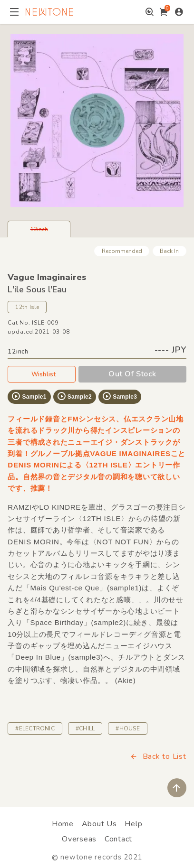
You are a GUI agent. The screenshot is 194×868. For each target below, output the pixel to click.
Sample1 (29, 396)
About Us (99, 824)
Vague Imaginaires (47, 277)
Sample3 (119, 396)
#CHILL (85, 728)
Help (133, 824)
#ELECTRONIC (35, 728)
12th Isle (27, 307)
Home (63, 824)
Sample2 (74, 396)
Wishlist (42, 374)
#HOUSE (127, 728)
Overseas (79, 839)
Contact (118, 839)
